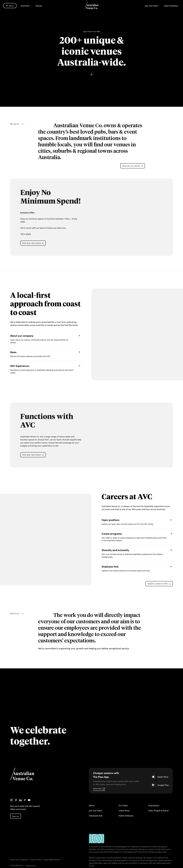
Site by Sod (31, 866)
